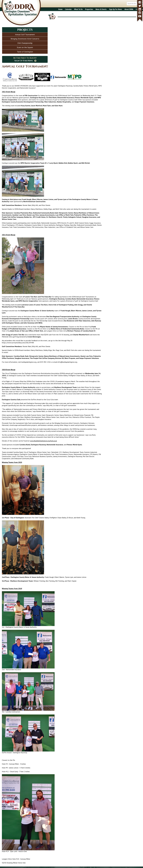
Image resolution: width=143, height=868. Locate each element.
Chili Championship (25, 43)
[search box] (128, 4)
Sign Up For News (108, 9)
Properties (82, 9)
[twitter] (140, 6)
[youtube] (140, 16)
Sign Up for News (88, 841)
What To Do (71, 9)
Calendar (61, 9)
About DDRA (121, 9)
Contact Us (132, 9)
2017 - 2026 (8, 865)
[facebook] (140, 2)
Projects (25, 30)
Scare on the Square (25, 47)
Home (53, 9)
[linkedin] (140, 9)
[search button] (135, 4)
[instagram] (140, 13)
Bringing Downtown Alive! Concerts (25, 39)
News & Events (93, 9)
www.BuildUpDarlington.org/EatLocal (91, 412)
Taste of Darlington (25, 52)
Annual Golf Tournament (25, 35)
